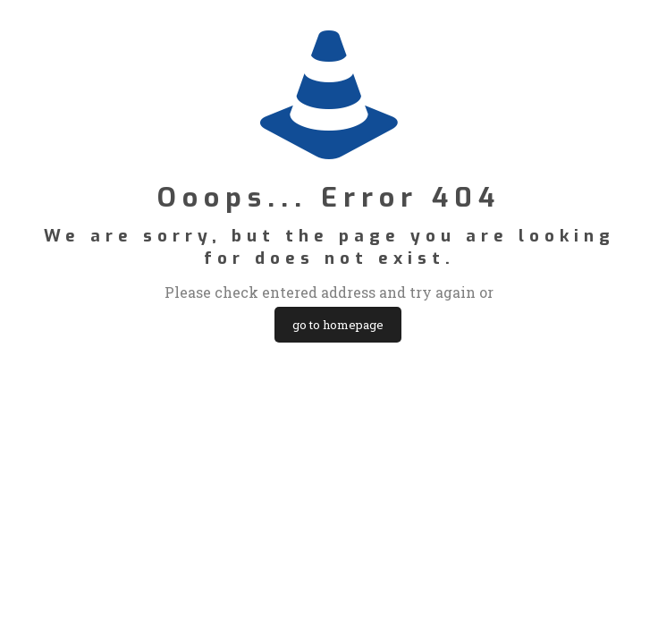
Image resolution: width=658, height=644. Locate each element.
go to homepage (338, 325)
